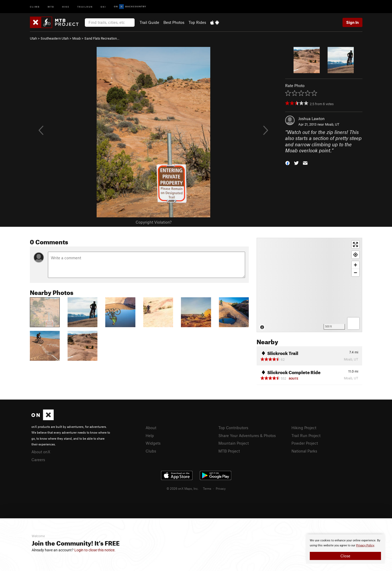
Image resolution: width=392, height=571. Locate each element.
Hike (66, 6)
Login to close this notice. (95, 550)
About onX (41, 452)
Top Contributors (233, 428)
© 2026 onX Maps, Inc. (183, 488)
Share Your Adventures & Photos (247, 435)
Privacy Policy (365, 545)
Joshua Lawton (311, 118)
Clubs (151, 451)
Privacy (221, 488)
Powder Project (305, 443)
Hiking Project (304, 428)
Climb (35, 6)
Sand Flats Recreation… (102, 38)
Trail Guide (149, 22)
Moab (76, 38)
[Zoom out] (355, 273)
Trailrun (85, 6)
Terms (207, 488)
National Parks (304, 451)
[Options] (353, 323)
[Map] (309, 285)
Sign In (352, 22)
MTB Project (229, 451)
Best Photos (174, 22)
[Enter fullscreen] (355, 244)
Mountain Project (234, 443)
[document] (345, 549)
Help (150, 435)
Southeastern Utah (55, 38)
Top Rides (197, 22)
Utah (33, 38)
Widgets (153, 443)
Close (345, 556)
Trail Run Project (306, 435)
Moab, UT (332, 124)
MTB (51, 6)
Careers (38, 460)
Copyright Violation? (154, 222)
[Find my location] (355, 255)
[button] (288, 163)
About (151, 428)
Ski (103, 6)
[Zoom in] (355, 265)
